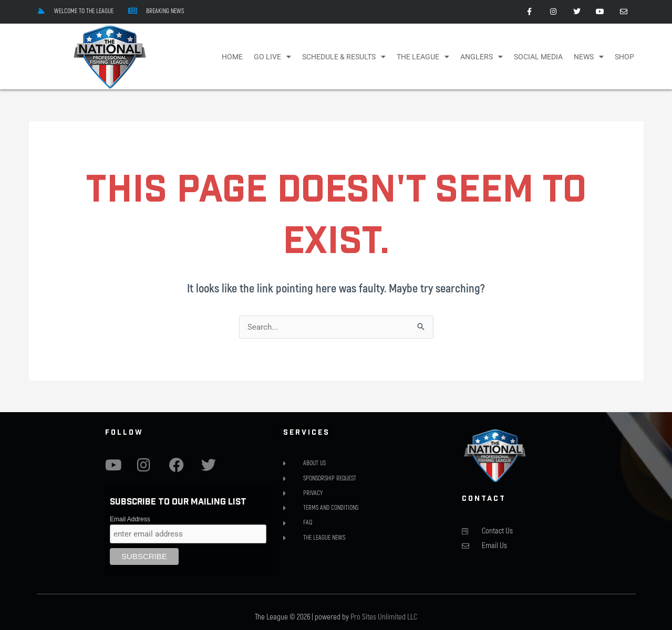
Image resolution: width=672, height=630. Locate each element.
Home (232, 57)
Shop (624, 57)
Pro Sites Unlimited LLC (384, 617)
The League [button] (423, 57)
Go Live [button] (272, 57)
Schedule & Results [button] (344, 57)
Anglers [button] (482, 57)
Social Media (538, 57)
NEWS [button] (589, 57)
